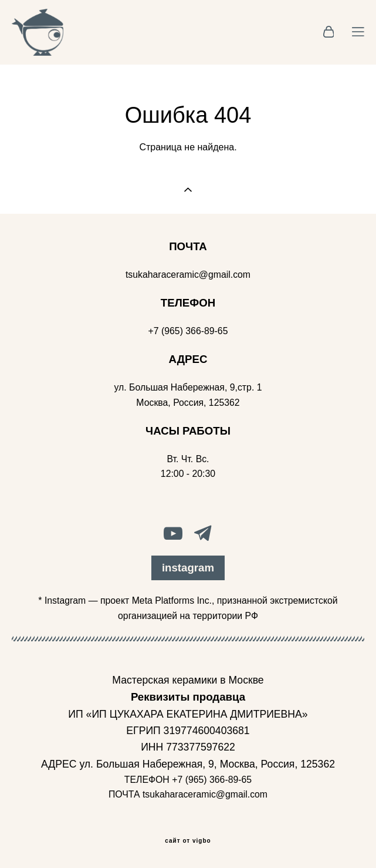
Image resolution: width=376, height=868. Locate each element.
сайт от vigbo (188, 841)
